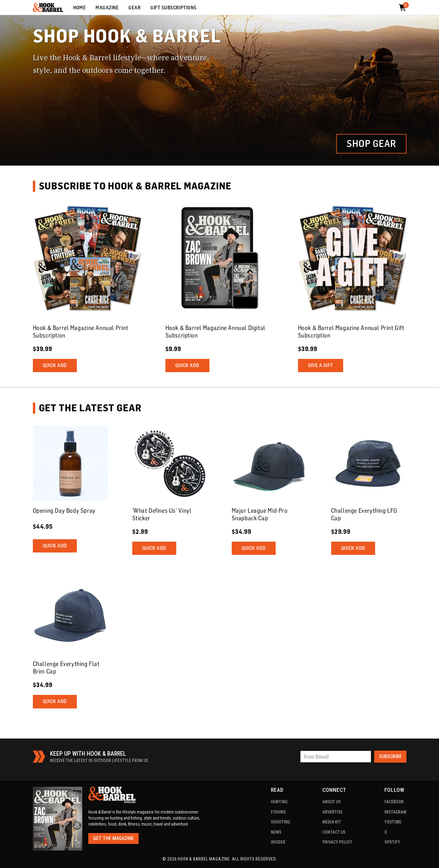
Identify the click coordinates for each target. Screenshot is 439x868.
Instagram (395, 812)
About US (332, 802)
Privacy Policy (337, 842)
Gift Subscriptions (174, 8)
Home (80, 8)
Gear (135, 8)
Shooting (281, 822)
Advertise (332, 812)
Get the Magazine (113, 838)
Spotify (392, 842)
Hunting (279, 802)
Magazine (107, 8)
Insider (278, 842)
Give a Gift (321, 365)
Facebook (394, 802)
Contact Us (334, 832)
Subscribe (390, 756)
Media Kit (332, 822)
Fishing (278, 812)
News (276, 832)
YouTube (393, 822)
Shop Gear (371, 144)
